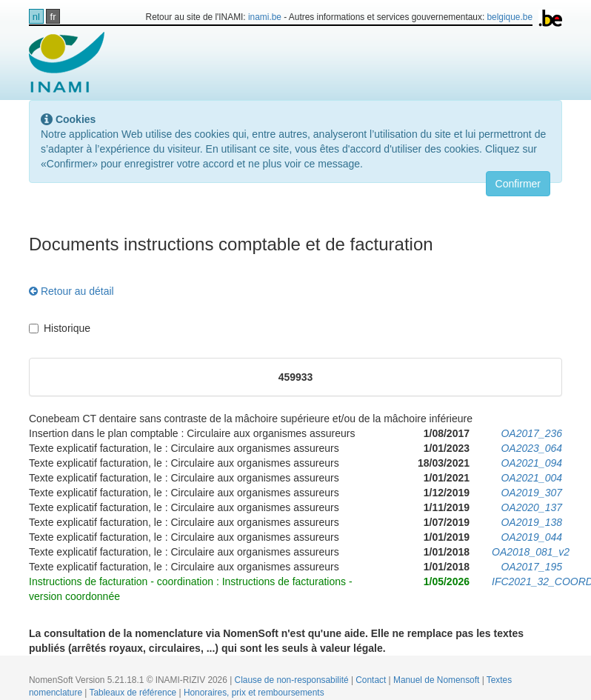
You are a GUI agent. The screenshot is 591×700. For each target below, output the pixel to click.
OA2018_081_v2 (531, 552)
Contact (372, 680)
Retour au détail (71, 291)
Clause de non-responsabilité (293, 680)
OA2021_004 (531, 478)
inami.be (265, 17)
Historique (60, 328)
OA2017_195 (531, 567)
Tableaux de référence (134, 693)
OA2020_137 (531, 507)
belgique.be (510, 17)
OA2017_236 (531, 433)
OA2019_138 (531, 522)
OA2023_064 (531, 448)
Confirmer (518, 184)
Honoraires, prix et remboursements (254, 693)
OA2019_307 (531, 493)
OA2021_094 (531, 463)
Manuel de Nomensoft (438, 680)
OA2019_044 (531, 537)
